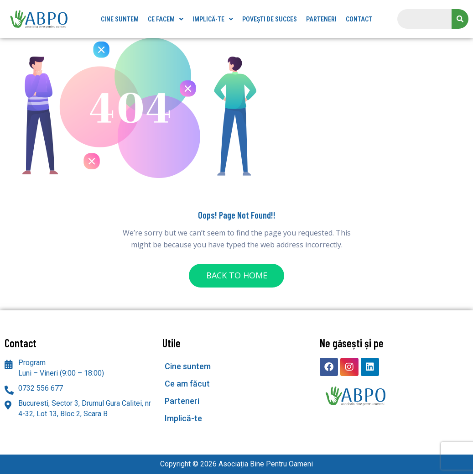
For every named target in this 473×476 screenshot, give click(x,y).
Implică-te (213, 19)
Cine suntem (120, 19)
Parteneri (321, 19)
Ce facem (166, 19)
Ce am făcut (187, 385)
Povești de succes (270, 19)
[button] (166, 19)
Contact (359, 19)
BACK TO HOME (237, 276)
